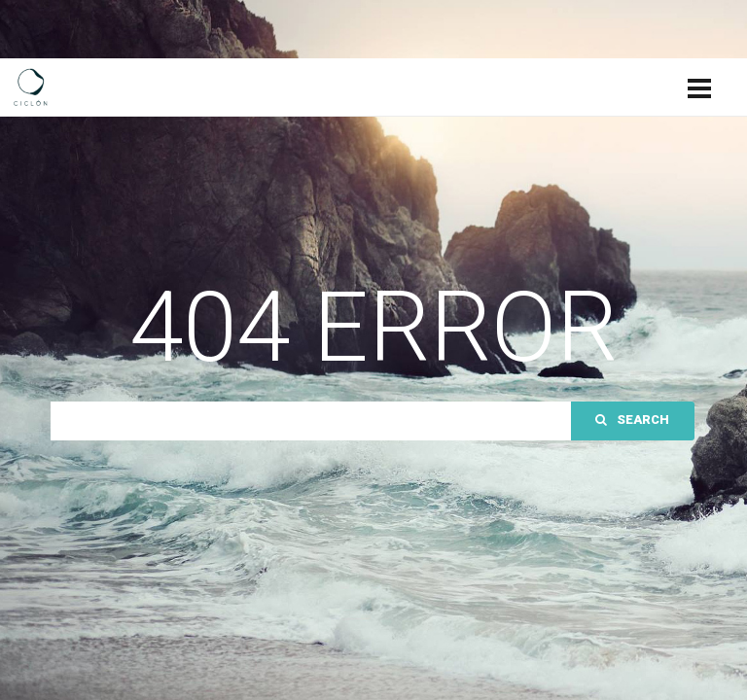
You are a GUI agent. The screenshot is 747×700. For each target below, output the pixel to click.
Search (632, 420)
